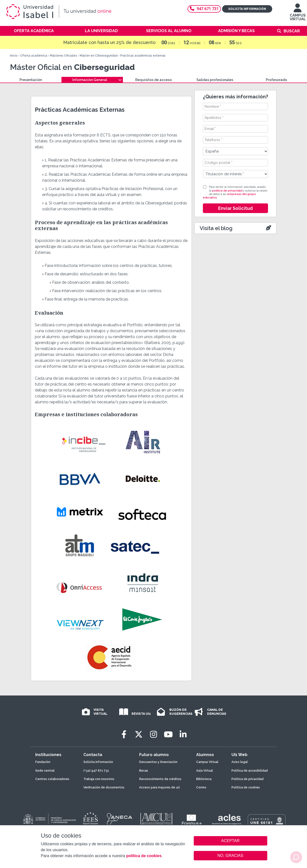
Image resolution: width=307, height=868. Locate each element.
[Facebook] (124, 734)
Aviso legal (240, 762)
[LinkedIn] (183, 734)
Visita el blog (216, 228)
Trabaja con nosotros (99, 779)
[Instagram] (153, 734)
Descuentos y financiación (158, 762)
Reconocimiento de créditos (160, 779)
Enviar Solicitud (235, 208)
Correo (201, 787)
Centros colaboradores (52, 779)
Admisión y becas (236, 31)
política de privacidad (227, 191)
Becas (144, 771)
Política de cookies (246, 787)
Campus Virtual (207, 762)
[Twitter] (139, 734)
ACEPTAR (230, 841)
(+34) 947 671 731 (96, 771)
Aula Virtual (205, 771)
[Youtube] (168, 734)
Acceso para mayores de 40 (160, 787)
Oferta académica (34, 31)
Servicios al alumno (169, 31)
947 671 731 (204, 9)
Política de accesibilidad (250, 771)
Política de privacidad (248, 779)
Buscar (292, 31)
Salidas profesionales (215, 80)
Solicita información (247, 9)
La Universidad (101, 31)
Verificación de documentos (104, 787)
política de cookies (144, 856)
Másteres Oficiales (63, 56)
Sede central (45, 771)
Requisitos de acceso (153, 80)
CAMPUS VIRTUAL (298, 14)
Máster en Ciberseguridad (99, 56)
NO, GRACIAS (230, 856)
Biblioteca (204, 779)
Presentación (31, 80)
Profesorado (276, 80)
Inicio (14, 56)
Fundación (43, 762)
